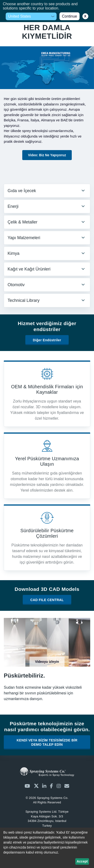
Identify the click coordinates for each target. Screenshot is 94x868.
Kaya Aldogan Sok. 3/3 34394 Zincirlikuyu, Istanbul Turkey (47, 819)
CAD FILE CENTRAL (47, 600)
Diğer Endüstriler (47, 340)
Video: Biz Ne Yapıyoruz (47, 155)
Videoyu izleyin (47, 662)
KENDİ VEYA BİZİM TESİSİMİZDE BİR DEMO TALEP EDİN (47, 742)
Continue (69, 16)
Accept (82, 861)
